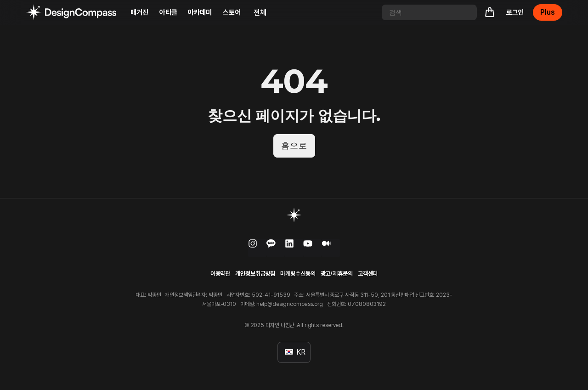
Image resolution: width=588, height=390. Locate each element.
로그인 (515, 12)
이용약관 (220, 274)
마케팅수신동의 (298, 274)
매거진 (139, 12)
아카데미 (200, 12)
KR (295, 352)
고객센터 (368, 274)
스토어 (232, 12)
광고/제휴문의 (337, 274)
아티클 (168, 12)
